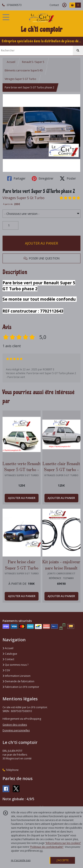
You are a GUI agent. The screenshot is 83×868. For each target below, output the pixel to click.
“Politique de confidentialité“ (47, 847)
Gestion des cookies (15, 725)
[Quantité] (10, 225)
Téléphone (11, 770)
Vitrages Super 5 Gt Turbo (24, 198)
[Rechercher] (78, 51)
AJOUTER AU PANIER (41, 243)
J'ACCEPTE (63, 860)
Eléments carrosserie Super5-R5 (24, 70)
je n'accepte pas (21, 860)
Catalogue (10, 654)
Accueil (11, 62)
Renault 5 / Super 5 (33, 62)
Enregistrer (43, 178)
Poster (68, 178)
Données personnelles (16, 730)
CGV (6, 670)
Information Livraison (17, 676)
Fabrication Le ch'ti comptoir (21, 687)
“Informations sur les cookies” (63, 843)
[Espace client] (64, 5)
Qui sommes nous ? (15, 665)
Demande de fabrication (18, 681)
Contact (54, 5)
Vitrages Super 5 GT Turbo (20, 79)
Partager (16, 178)
